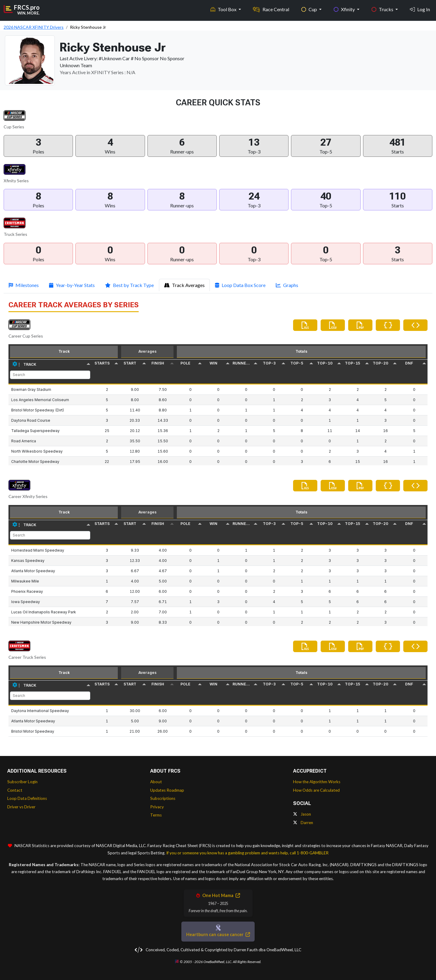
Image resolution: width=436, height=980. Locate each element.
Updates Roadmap (167, 790)
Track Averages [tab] (184, 285)
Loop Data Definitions (27, 798)
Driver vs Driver (21, 807)
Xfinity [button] (345, 9)
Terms (156, 815)
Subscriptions (163, 798)
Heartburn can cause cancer (218, 934)
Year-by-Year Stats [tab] (72, 285)
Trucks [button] (383, 9)
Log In (420, 9)
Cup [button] (310, 9)
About (156, 782)
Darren (303, 823)
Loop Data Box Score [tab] (240, 285)
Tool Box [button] (224, 9)
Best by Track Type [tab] (129, 285)
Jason (302, 814)
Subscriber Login (22, 782)
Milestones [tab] (24, 285)
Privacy (157, 807)
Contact (15, 790)
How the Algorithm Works (317, 782)
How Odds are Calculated (316, 790)
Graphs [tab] (287, 285)
